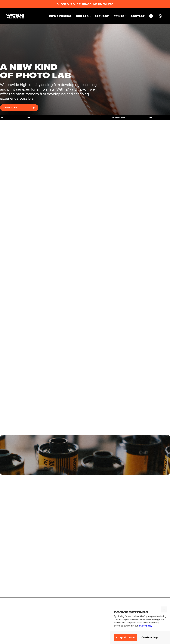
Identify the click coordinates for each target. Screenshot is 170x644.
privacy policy (145, 626)
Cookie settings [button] (150, 637)
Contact (137, 16)
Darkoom (102, 16)
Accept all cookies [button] (125, 637)
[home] (16, 16)
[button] (83, 16)
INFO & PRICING (60, 16)
